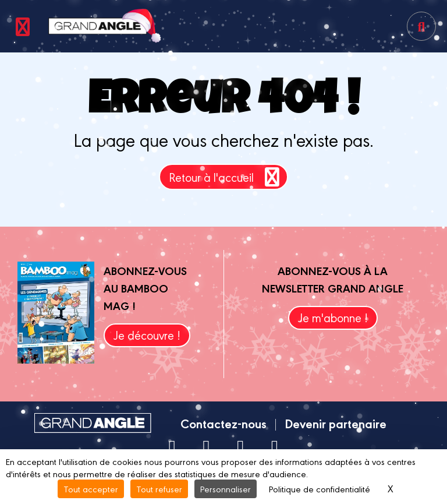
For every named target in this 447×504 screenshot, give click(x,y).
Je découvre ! (147, 335)
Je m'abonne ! (333, 317)
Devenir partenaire (336, 423)
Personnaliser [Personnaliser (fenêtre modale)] (226, 489)
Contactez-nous (223, 423)
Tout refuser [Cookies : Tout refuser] (159, 489)
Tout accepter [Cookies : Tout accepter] (91, 489)
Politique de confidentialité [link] (320, 489)
